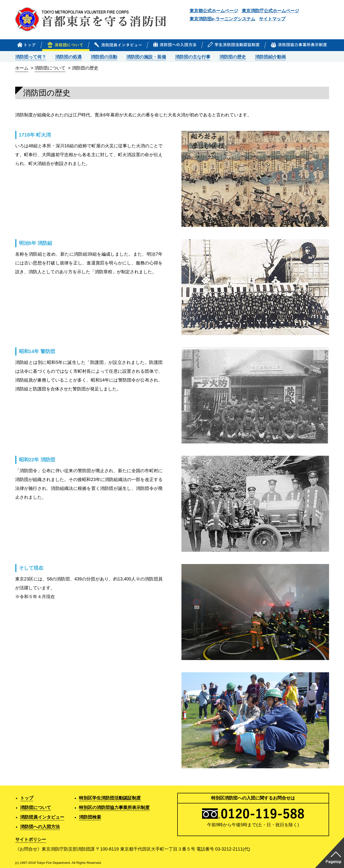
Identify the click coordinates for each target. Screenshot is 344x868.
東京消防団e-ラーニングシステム (222, 19)
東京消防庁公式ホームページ (270, 11)
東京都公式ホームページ (214, 11)
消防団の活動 (104, 57)
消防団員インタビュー (42, 817)
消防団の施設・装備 (146, 57)
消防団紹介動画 (270, 57)
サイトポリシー (31, 840)
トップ (27, 798)
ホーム (22, 68)
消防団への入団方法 (40, 827)
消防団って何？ (31, 57)
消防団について (50, 68)
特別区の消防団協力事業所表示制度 (114, 808)
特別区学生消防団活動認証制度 (110, 798)
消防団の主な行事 (193, 57)
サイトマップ (272, 19)
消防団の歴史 (233, 57)
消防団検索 (90, 817)
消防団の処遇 (68, 57)
